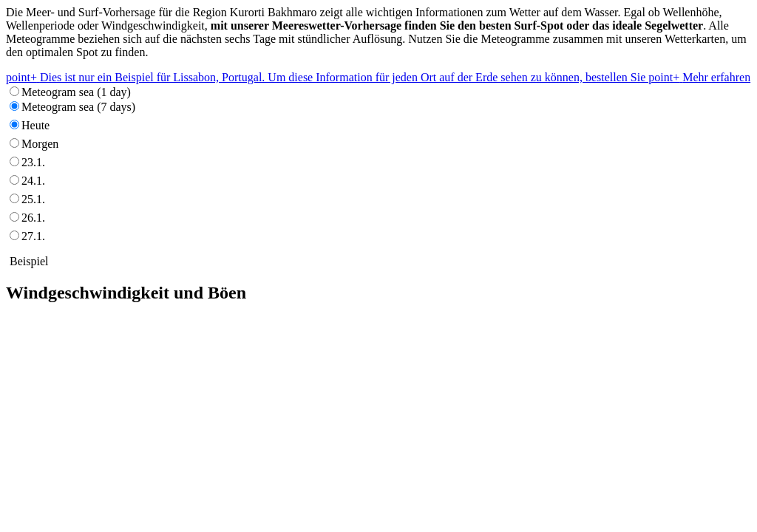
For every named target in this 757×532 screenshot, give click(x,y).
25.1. (33, 199)
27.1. (33, 236)
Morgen (40, 144)
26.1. (33, 218)
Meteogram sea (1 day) (76, 92)
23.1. (33, 162)
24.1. (33, 181)
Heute (35, 125)
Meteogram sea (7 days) (78, 107)
